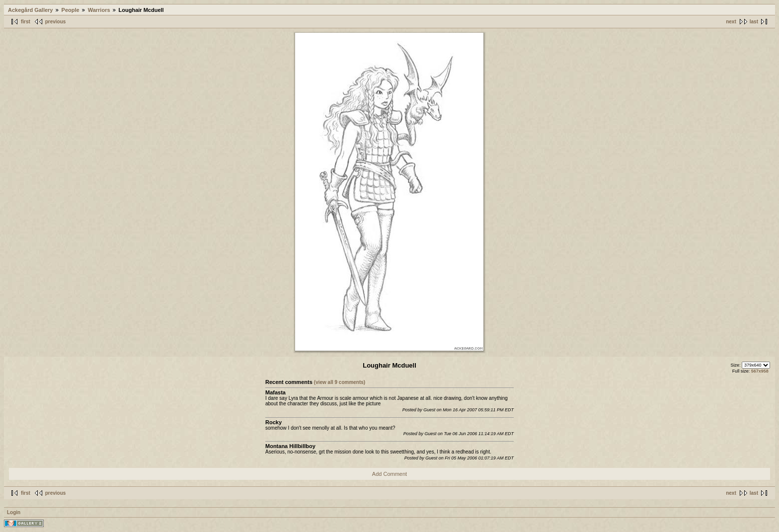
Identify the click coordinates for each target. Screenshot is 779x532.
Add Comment (389, 474)
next (731, 22)
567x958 (760, 371)
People (71, 10)
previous (56, 22)
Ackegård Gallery (31, 10)
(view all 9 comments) (340, 382)
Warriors (99, 10)
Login (14, 512)
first (26, 22)
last (754, 22)
